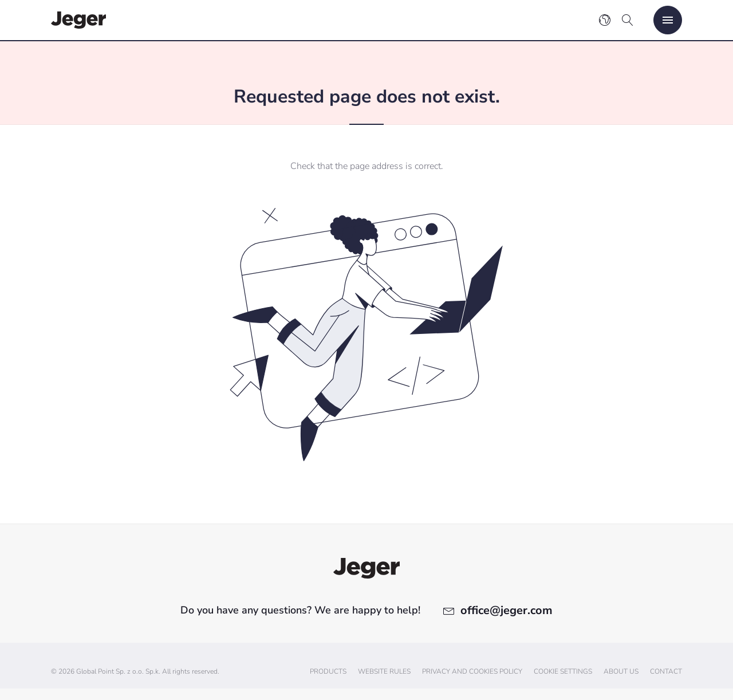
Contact (666, 671)
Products (328, 671)
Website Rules (384, 671)
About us (621, 671)
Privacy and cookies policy (472, 671)
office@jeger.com (507, 610)
